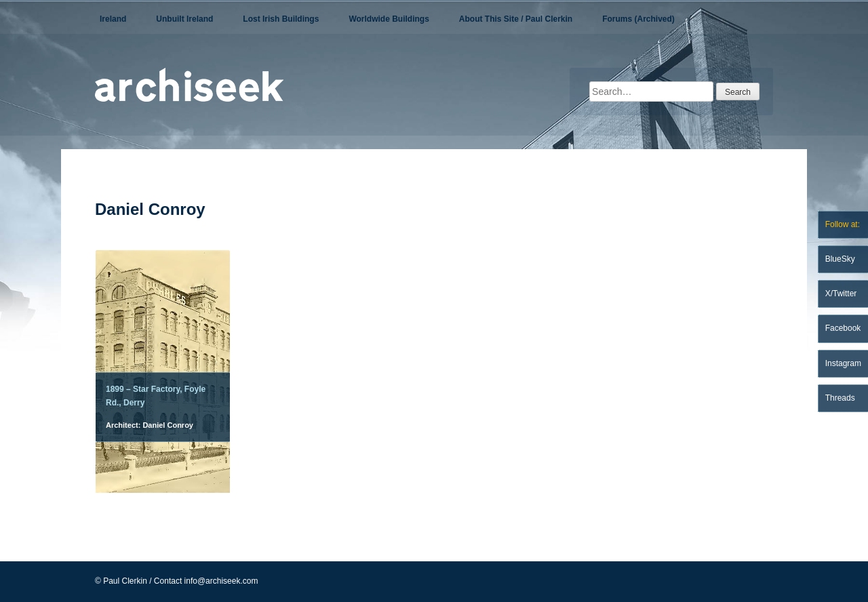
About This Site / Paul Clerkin (516, 19)
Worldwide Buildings (389, 19)
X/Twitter (841, 294)
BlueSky (840, 259)
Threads (840, 398)
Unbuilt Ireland (184, 19)
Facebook (843, 328)
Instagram (843, 363)
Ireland (113, 19)
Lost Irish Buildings (281, 19)
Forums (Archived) (638, 19)
